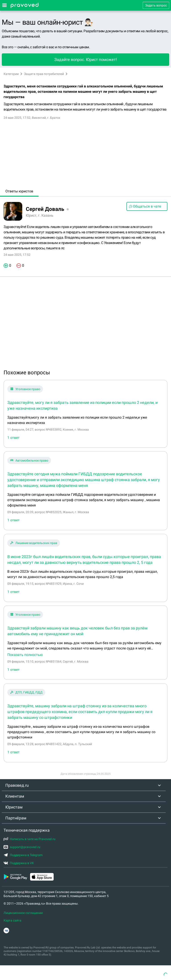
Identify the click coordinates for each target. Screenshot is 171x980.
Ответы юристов (19, 191)
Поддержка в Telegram (23, 855)
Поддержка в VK (19, 863)
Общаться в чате (145, 206)
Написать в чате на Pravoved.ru (30, 839)
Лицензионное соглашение (23, 913)
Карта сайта (12, 920)
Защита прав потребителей (44, 74)
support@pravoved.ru (22, 847)
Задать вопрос (156, 5)
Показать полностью (25, 655)
